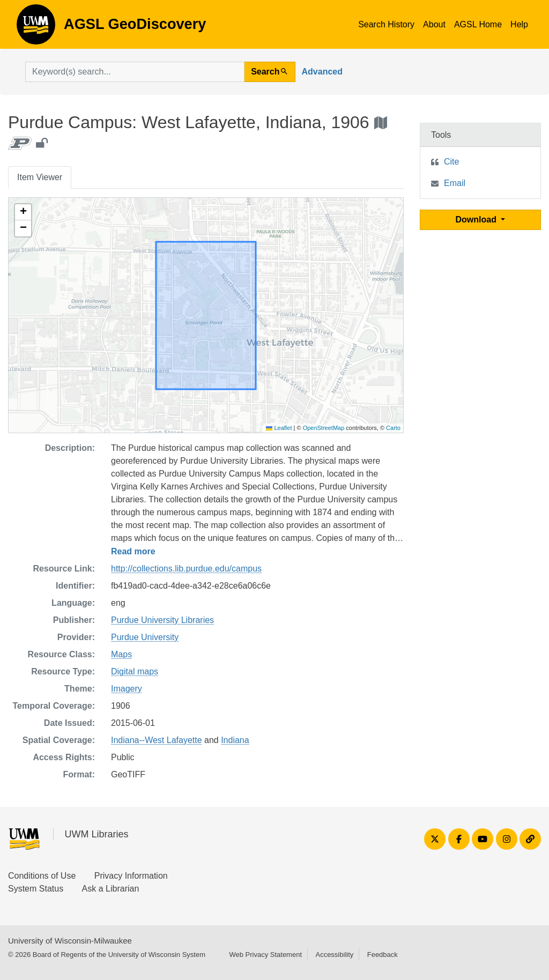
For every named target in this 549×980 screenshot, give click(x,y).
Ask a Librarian (111, 889)
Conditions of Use (42, 876)
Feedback (383, 955)
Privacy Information (131, 876)
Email (455, 183)
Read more (133, 551)
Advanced (322, 72)
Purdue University (145, 637)
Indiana (235, 740)
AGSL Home (478, 24)
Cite (451, 162)
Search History (386, 24)
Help (519, 24)
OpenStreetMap (324, 428)
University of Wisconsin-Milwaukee (70, 941)
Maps (121, 654)
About (434, 24)
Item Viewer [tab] (40, 177)
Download (477, 220)
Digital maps (135, 671)
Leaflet (279, 428)
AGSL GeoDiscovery (36, 28)
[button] (23, 212)
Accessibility (334, 955)
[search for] (135, 72)
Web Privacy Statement (265, 955)
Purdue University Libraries (162, 620)
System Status (36, 889)
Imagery (127, 689)
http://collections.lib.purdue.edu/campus (186, 569)
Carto (393, 428)
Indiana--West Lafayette (157, 740)
